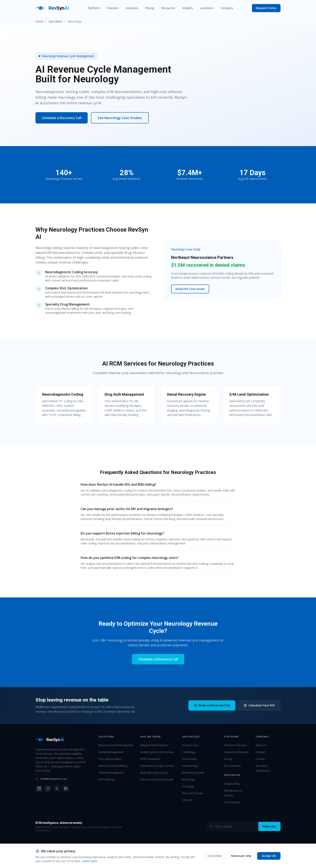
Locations (207, 8)
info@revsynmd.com (51, 779)
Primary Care (190, 745)
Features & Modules (236, 752)
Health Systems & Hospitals (157, 752)
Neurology (189, 779)
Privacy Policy (251, 859)
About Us (261, 745)
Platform (94, 8)
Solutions (132, 8)
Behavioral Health (193, 773)
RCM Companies (150, 759)
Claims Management (111, 773)
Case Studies (232, 802)
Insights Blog (232, 784)
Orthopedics (190, 759)
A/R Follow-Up (107, 779)
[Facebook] (66, 789)
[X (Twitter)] (57, 789)
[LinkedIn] (39, 789)
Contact (260, 759)
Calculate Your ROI (259, 705)
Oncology (188, 786)
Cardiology (189, 752)
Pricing (150, 8)
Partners (261, 752)
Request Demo (266, 8)
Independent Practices (154, 745)
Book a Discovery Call (212, 705)
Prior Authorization (110, 759)
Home (39, 21)
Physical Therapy (193, 793)
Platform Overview (235, 745)
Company (227, 8)
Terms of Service (271, 859)
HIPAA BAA (225, 859)
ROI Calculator (233, 766)
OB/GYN (187, 800)
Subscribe (269, 826)
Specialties (56, 21)
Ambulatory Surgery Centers (158, 766)
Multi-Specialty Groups (154, 773)
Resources (168, 8)
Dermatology (190, 766)
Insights (188, 8)
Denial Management (111, 752)
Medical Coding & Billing (113, 766)
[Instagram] (48, 789)
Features (113, 8)
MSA (237, 859)
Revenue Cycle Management (116, 745)
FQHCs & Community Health (157, 779)
